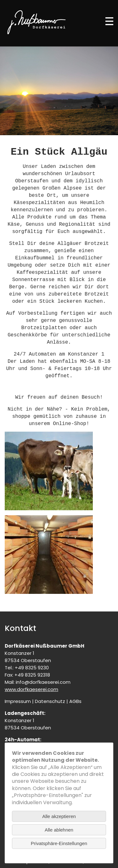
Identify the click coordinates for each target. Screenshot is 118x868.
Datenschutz (50, 701)
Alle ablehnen (59, 830)
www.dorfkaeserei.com (31, 689)
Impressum (18, 701)
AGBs (75, 701)
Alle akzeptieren (59, 816)
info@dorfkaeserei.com (43, 682)
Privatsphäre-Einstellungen (59, 843)
